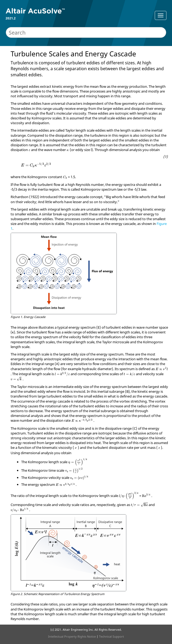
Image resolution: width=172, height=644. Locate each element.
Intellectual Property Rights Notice (72, 636)
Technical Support (111, 636)
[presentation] (29, 150)
